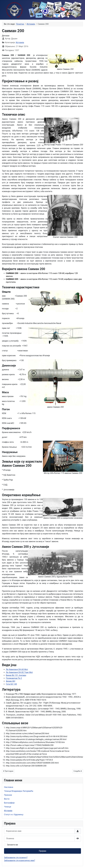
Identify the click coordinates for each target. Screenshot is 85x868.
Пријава (42, 851)
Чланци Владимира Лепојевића (19, 791)
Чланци (8, 807)
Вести (7, 799)
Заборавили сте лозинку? (16, 858)
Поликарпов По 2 (14, 678)
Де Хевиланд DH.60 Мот (17, 669)
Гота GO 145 (11, 684)
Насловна (9, 787)
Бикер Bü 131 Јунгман (16, 675)
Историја (20, 42)
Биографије (9, 803)
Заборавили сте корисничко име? (20, 860)
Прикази (8, 795)
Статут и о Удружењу (14, 815)
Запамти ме (12, 845)
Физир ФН (11, 681)
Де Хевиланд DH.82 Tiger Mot (19, 672)
